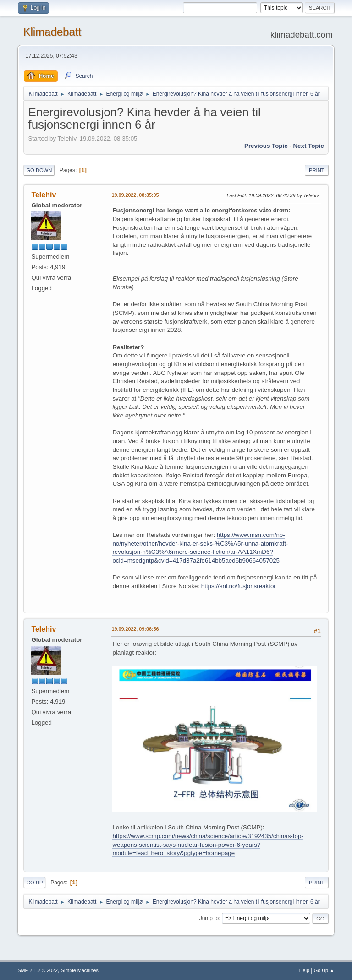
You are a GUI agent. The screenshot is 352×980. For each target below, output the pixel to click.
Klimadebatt (52, 32)
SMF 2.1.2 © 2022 (38, 970)
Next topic (308, 146)
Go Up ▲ (324, 970)
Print (317, 170)
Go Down (39, 170)
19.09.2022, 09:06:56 (135, 629)
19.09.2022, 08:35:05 (135, 195)
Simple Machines (80, 970)
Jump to (209, 918)
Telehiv (44, 195)
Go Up (34, 883)
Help (304, 970)
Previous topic (266, 146)
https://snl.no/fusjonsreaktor (239, 586)
